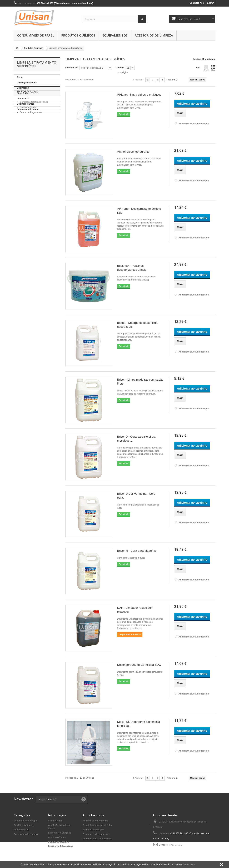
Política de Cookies (58, 842)
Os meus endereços (93, 830)
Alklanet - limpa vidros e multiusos (139, 95)
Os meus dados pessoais (96, 834)
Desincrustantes (26, 104)
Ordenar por (72, 68)
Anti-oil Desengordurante (133, 152)
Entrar (210, 3)
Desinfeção (23, 88)
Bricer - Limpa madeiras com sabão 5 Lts (140, 382)
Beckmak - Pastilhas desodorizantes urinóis (132, 268)
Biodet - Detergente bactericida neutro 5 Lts (137, 325)
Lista (213, 68)
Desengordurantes (27, 82)
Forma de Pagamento (30, 142)
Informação (28, 122)
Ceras (20, 77)
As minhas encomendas (95, 821)
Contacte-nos (197, 3)
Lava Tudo (22, 93)
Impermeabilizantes (27, 109)
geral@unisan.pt (174, 845)
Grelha (206, 68)
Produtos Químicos (78, 35)
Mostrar (120, 68)
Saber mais (189, 864)
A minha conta (94, 815)
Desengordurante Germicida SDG (139, 665)
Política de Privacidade (60, 846)
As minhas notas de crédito (97, 825)
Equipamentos (115, 35)
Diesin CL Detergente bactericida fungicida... (139, 724)
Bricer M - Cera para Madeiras (137, 551)
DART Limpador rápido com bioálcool (135, 610)
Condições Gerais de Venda (34, 132)
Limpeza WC (24, 98)
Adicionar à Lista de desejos (193, 124)
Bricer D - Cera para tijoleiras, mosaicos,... (136, 439)
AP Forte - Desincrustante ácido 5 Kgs (139, 211)
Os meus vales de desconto (97, 839)
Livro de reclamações (60, 833)
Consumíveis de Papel (36, 35)
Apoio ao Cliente (28, 137)
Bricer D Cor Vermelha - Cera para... (136, 496)
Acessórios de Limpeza (154, 35)
